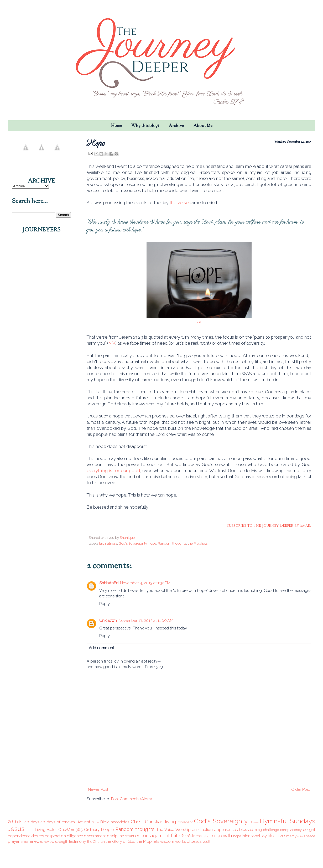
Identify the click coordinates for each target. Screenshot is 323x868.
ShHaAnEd (109, 583)
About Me (203, 126)
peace (310, 836)
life (271, 836)
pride (24, 842)
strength (62, 841)
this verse (179, 203)
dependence (19, 836)
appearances (226, 830)
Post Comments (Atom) (131, 799)
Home (116, 126)
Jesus (16, 829)
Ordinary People (99, 830)
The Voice (165, 830)
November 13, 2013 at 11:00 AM (146, 621)
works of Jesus (188, 841)
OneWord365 (70, 830)
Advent (84, 822)
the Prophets (198, 543)
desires (38, 836)
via (199, 322)
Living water (46, 830)
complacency (291, 830)
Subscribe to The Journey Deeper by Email (269, 526)
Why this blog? (145, 126)
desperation (55, 836)
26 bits (15, 822)
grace (209, 836)
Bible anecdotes (115, 822)
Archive (176, 126)
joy (264, 836)
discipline (116, 836)
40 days (32, 822)
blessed (246, 830)
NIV (112, 343)
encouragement (152, 836)
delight (309, 830)
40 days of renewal (58, 822)
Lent (30, 830)
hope (152, 543)
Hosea (254, 822)
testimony (78, 841)
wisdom (167, 841)
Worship (183, 830)
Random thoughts (172, 543)
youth (207, 841)
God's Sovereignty (133, 543)
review (49, 841)
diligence (75, 836)
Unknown (108, 621)
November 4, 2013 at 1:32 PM (145, 583)
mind (301, 836)
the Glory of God (121, 841)
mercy (291, 836)
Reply (105, 604)
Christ (137, 822)
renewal (36, 841)
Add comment (101, 648)
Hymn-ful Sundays (288, 821)
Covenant (185, 822)
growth (224, 836)
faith (176, 836)
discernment (95, 836)
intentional (251, 836)
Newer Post (98, 789)
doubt (130, 836)
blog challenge (267, 830)
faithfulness (108, 543)
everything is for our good (113, 471)
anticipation (202, 830)
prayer (14, 841)
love (280, 836)
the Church (96, 841)
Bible (95, 822)
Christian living (160, 822)
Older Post (301, 789)
